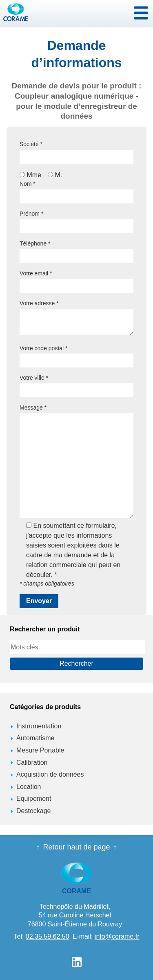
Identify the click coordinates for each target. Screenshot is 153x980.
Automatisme (35, 738)
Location (29, 787)
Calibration (32, 763)
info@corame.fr (117, 936)
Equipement (34, 799)
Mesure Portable (40, 750)
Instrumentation (39, 726)
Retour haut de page (76, 847)
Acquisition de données (50, 774)
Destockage (34, 811)
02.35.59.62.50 (48, 936)
